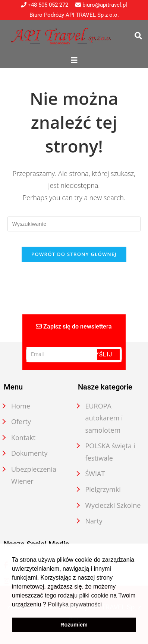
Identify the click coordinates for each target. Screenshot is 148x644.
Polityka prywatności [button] (75, 604)
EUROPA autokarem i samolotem (104, 418)
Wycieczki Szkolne (113, 505)
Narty (94, 521)
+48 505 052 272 (45, 5)
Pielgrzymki (103, 489)
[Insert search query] (74, 224)
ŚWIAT (95, 474)
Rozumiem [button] (74, 625)
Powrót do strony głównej (74, 254)
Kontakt (23, 438)
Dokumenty (29, 453)
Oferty (21, 422)
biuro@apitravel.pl (101, 5)
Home (21, 406)
